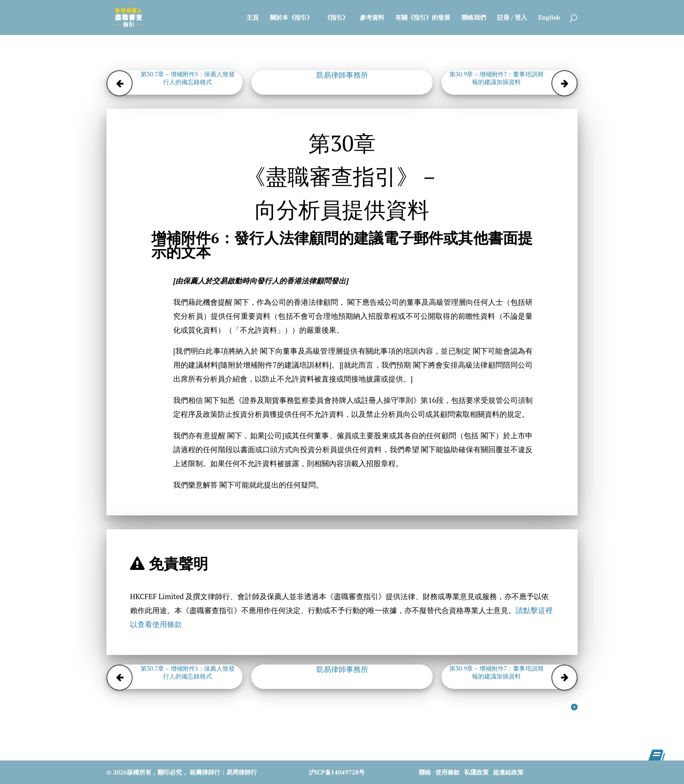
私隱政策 (476, 772)
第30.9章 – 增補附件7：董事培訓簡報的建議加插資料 (496, 78)
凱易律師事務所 (342, 75)
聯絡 (425, 772)
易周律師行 (242, 772)
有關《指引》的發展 (423, 18)
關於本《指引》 (291, 18)
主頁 (253, 18)
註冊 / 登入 (512, 18)
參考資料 (372, 18)
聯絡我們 (474, 18)
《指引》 (336, 18)
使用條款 (448, 772)
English (549, 18)
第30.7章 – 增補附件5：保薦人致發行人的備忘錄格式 (188, 78)
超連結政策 (508, 772)
